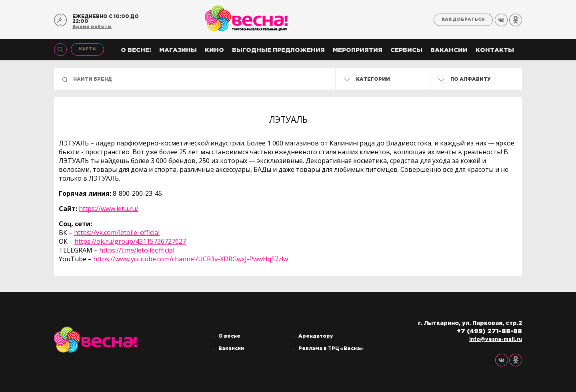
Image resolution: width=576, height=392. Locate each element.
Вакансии (449, 50)
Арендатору (316, 336)
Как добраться (463, 20)
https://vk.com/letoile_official (117, 233)
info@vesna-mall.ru (496, 339)
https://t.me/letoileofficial (137, 250)
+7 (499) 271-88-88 (489, 331)
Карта (87, 49)
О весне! (136, 50)
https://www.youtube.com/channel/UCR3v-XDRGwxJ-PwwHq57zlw (191, 259)
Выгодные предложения (278, 50)
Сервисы (406, 50)
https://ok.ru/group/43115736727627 (130, 241)
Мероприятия (358, 50)
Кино (214, 50)
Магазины (178, 50)
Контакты (495, 50)
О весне (229, 336)
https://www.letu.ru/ (109, 209)
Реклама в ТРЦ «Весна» (331, 349)
